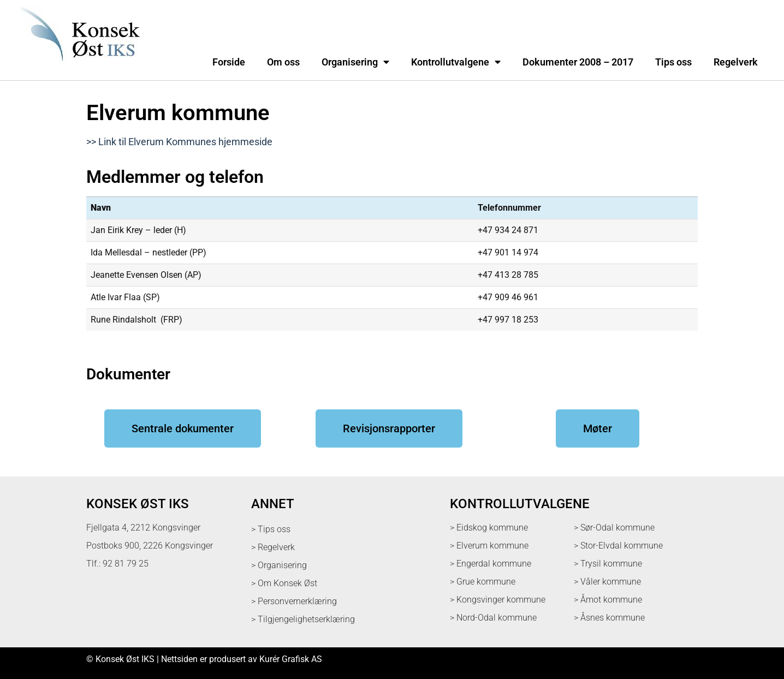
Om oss (283, 62)
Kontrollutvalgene (456, 62)
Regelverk (736, 62)
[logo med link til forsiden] (78, 68)
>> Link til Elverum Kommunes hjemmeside (179, 142)
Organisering (355, 62)
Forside (229, 62)
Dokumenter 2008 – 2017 (578, 62)
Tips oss (673, 62)
